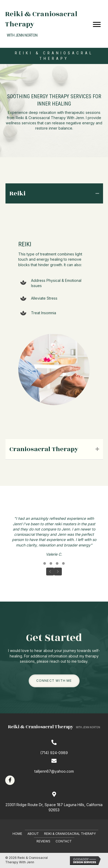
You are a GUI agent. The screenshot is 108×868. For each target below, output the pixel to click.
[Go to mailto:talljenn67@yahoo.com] (54, 766)
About (33, 834)
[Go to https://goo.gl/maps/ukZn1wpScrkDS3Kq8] (54, 802)
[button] (45, 563)
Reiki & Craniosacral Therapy (70, 834)
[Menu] (97, 25)
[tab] (54, 194)
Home (17, 834)
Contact (64, 841)
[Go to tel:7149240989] (54, 747)
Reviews (43, 841)
